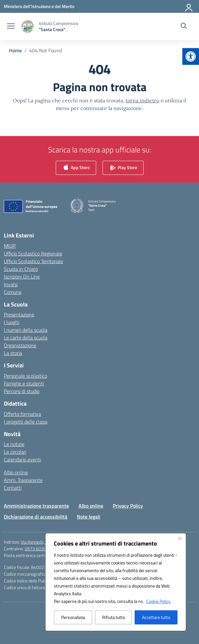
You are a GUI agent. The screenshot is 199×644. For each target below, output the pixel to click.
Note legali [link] (89, 517)
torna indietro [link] (142, 100)
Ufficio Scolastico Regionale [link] (33, 253)
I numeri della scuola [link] (26, 330)
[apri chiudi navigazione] (11, 27)
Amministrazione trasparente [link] (36, 506)
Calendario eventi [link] (22, 459)
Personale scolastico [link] (25, 376)
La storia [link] (13, 353)
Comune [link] (13, 292)
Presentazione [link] (19, 314)
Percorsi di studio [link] (22, 391)
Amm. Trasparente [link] (23, 480)
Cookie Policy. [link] (159, 601)
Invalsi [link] (11, 284)
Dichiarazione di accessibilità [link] (36, 517)
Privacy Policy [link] (128, 506)
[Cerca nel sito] (184, 27)
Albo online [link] (16, 472)
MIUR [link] (10, 246)
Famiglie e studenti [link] (24, 383)
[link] (191, 56)
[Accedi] (189, 6)
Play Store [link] (123, 168)
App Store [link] (76, 168)
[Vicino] (179, 538)
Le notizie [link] (14, 444)
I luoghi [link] (12, 322)
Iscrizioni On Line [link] (22, 277)
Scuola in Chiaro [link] (21, 269)
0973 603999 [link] (38, 549)
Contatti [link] (13, 488)
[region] (116, 582)
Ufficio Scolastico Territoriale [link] (33, 261)
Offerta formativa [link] (22, 414)
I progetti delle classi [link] (26, 422)
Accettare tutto (156, 617)
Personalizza (73, 617)
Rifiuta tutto (114, 617)
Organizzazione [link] (20, 345)
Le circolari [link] (15, 452)
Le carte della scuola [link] (26, 338)
